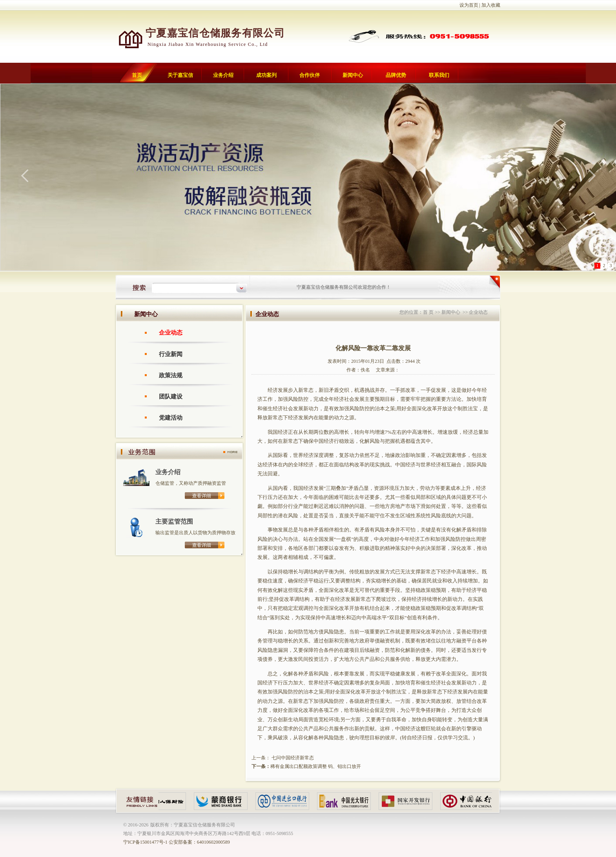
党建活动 (171, 418)
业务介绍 (223, 75)
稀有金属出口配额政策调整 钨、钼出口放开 (316, 766)
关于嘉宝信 (180, 75)
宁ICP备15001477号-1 (145, 842)
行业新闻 (171, 354)
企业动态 (171, 333)
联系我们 (439, 75)
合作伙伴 (310, 75)
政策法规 (171, 375)
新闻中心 (353, 75)
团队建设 (171, 397)
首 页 (428, 312)
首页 (137, 75)
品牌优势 (396, 75)
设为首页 (469, 5)
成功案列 (266, 75)
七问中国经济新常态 (292, 758)
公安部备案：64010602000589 (199, 842)
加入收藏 (491, 5)
